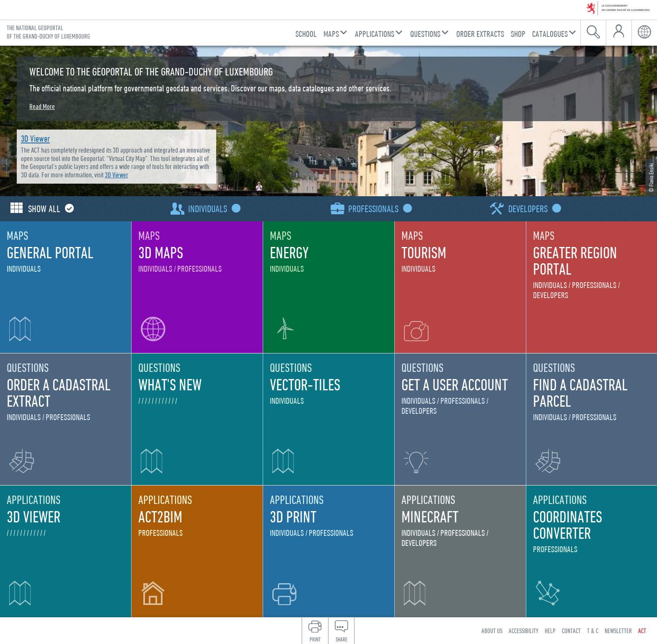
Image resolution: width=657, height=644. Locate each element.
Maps (331, 34)
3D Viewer (35, 139)
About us (492, 631)
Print (315, 639)
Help (550, 631)
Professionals (378, 209)
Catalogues (550, 34)
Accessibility (524, 631)
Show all (49, 209)
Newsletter (618, 631)
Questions (425, 34)
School (306, 34)
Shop (518, 34)
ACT (642, 631)
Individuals (212, 209)
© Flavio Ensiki (651, 178)
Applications (375, 34)
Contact (571, 631)
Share (341, 639)
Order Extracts (480, 34)
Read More (42, 106)
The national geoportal (48, 32)
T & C (593, 631)
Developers (533, 209)
